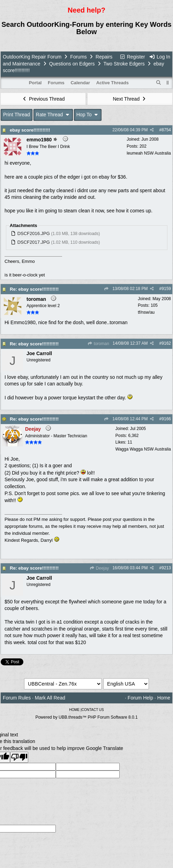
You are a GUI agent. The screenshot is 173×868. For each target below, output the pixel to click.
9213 (166, 568)
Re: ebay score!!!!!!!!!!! (34, 289)
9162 (166, 343)
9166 (166, 419)
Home (164, 698)
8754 (166, 130)
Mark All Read (50, 698)
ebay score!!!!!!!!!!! (30, 130)
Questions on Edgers (72, 64)
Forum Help (140, 698)
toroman (98, 344)
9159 (166, 289)
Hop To (88, 115)
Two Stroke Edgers (124, 64)
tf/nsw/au (146, 312)
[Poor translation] (19, 757)
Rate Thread (53, 115)
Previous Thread (43, 99)
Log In (160, 57)
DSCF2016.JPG (34, 233)
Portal (35, 83)
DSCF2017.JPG (34, 242)
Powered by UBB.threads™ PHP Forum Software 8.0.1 (86, 717)
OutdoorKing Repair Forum (32, 57)
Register (132, 57)
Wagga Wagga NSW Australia (143, 449)
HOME (74, 710)
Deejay (99, 568)
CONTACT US (93, 710)
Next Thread (130, 99)
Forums (78, 57)
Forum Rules (17, 698)
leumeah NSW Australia (149, 153)
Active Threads (112, 83)
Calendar (80, 83)
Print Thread (17, 115)
